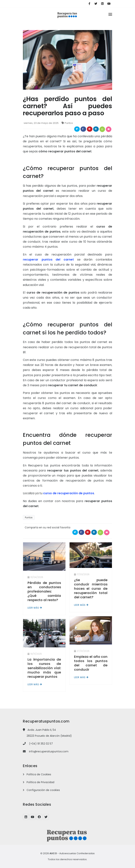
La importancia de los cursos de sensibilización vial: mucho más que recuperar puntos (44, 668)
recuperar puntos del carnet (48, 260)
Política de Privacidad (40, 782)
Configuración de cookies (43, 790)
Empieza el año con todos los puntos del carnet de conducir (91, 663)
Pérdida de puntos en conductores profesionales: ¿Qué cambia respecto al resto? (44, 591)
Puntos (69, 123)
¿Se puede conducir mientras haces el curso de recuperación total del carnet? (91, 589)
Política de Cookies (39, 774)
